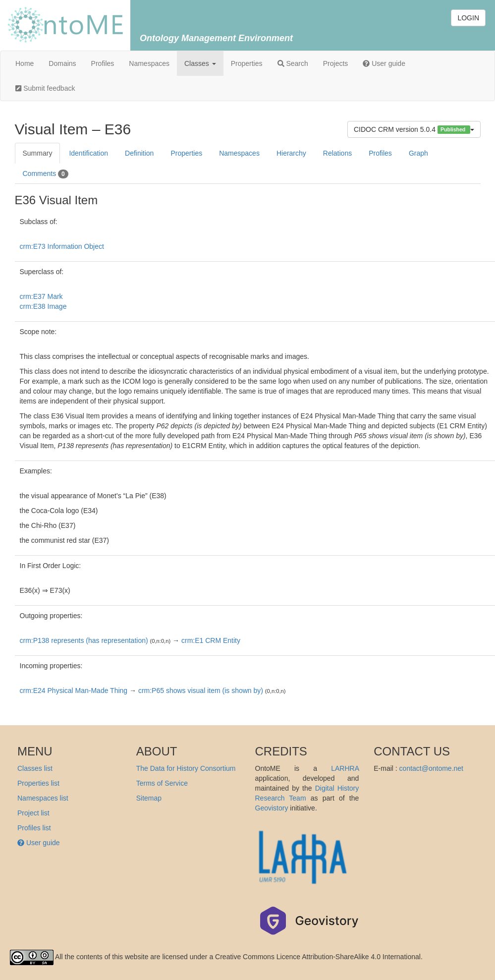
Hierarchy (291, 153)
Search (293, 63)
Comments (46, 174)
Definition (139, 153)
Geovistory (272, 808)
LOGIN (468, 18)
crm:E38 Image (43, 306)
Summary (38, 153)
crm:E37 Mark (41, 296)
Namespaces (149, 63)
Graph (418, 153)
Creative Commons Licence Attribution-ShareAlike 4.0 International (318, 957)
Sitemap (149, 798)
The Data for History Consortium (186, 768)
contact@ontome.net (431, 768)
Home (25, 63)
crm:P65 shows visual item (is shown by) (201, 691)
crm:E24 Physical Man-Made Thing (74, 691)
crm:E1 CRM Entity (211, 640)
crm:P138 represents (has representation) (84, 640)
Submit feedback (45, 88)
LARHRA (345, 768)
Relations (337, 153)
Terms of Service (162, 783)
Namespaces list (43, 798)
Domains (62, 63)
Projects (336, 63)
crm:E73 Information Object (62, 246)
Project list (33, 813)
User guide (384, 63)
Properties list (38, 783)
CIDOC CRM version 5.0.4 (414, 130)
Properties (247, 63)
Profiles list (34, 828)
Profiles (103, 63)
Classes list (35, 768)
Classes (200, 63)
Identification (88, 153)
